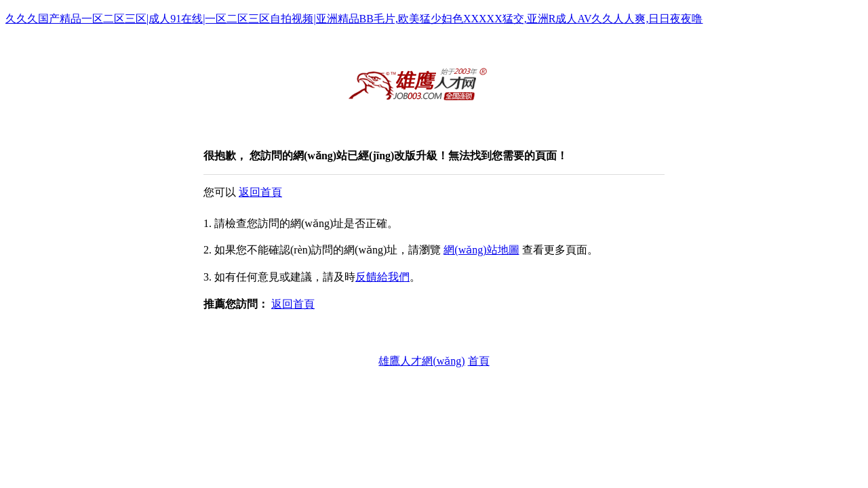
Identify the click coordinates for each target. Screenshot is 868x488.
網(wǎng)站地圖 (481, 250)
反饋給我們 (382, 277)
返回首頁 (260, 192)
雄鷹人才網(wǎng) (421, 361)
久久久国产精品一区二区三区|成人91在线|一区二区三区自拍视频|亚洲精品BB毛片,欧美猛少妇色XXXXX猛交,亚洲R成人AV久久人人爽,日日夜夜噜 (354, 19)
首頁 (479, 361)
